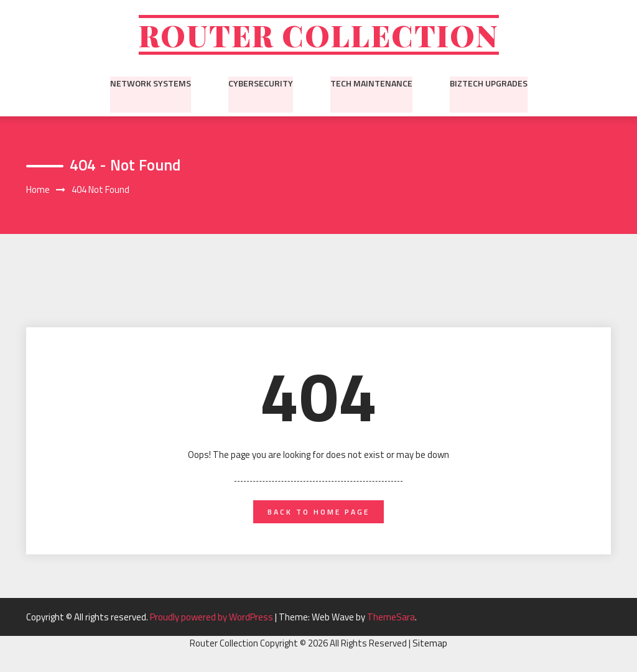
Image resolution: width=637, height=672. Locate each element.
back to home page (318, 514)
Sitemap (430, 646)
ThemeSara (391, 619)
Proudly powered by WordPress (212, 619)
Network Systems (151, 84)
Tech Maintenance (371, 84)
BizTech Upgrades (489, 84)
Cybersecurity (261, 84)
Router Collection (318, 36)
